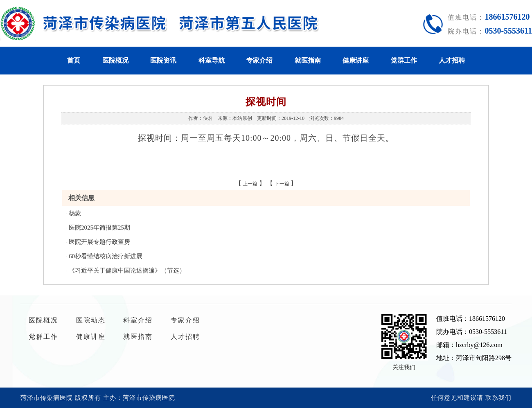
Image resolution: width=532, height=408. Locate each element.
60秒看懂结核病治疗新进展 (106, 256)
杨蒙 (75, 213)
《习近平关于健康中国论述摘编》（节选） (127, 270)
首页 (74, 60)
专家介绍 (259, 60)
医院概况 (115, 60)
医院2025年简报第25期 (99, 228)
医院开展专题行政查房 (99, 242)
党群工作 (404, 60)
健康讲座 (356, 60)
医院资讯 (163, 60)
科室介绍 (138, 320)
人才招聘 (452, 60)
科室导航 (212, 60)
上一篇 (250, 184)
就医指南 (308, 60)
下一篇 (282, 184)
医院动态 (91, 320)
